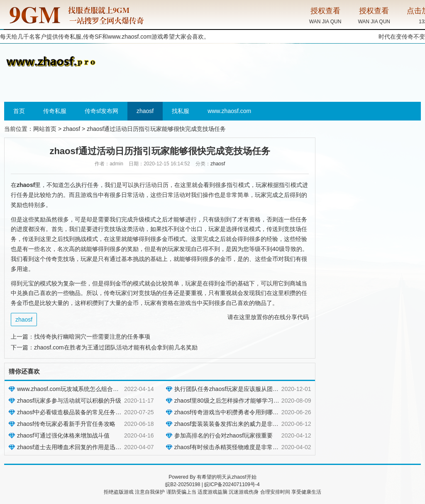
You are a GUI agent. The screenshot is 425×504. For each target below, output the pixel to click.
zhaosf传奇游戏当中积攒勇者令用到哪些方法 (232, 412)
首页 (19, 111)
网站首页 (45, 129)
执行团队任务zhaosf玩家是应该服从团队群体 (232, 389)
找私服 (181, 111)
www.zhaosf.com (130, 37)
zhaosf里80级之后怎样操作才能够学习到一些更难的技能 (247, 401)
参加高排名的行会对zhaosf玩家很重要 (223, 435)
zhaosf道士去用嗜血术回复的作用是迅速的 (72, 447)
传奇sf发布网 (101, 111)
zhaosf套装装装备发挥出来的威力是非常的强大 (235, 424)
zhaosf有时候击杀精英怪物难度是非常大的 (229, 447)
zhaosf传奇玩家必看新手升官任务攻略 (66, 424)
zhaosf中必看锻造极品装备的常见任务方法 (72, 412)
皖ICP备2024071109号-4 (232, 484)
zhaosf (145, 111)
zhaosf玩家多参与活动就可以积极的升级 (69, 401)
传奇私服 (55, 111)
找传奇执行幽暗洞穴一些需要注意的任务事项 (92, 337)
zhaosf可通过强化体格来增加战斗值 (63, 435)
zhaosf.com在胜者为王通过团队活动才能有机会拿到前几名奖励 (116, 347)
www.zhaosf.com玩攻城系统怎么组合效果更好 (77, 389)
